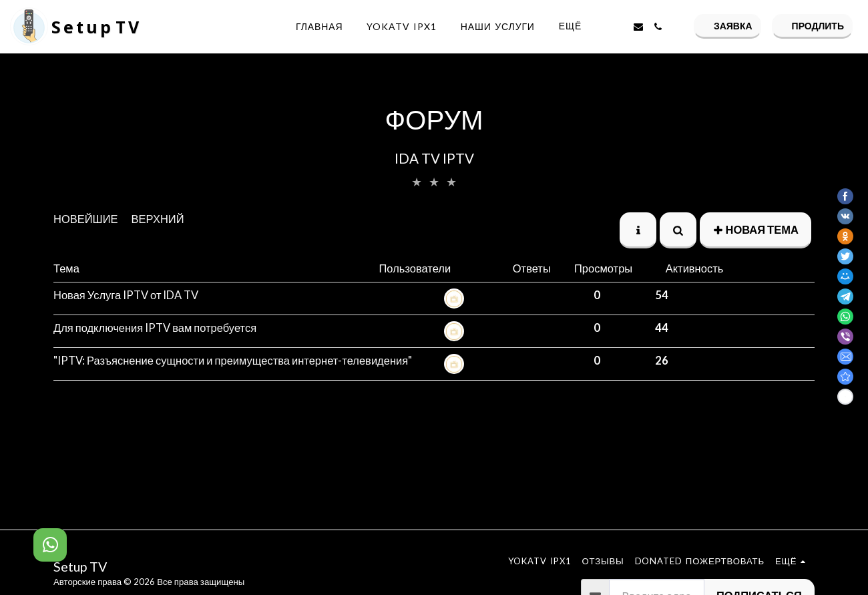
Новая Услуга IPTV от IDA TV (126, 295)
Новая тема (755, 230)
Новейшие (86, 219)
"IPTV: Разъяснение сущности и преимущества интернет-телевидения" (233, 361)
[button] (618, 27)
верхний (158, 219)
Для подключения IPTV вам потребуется (155, 328)
